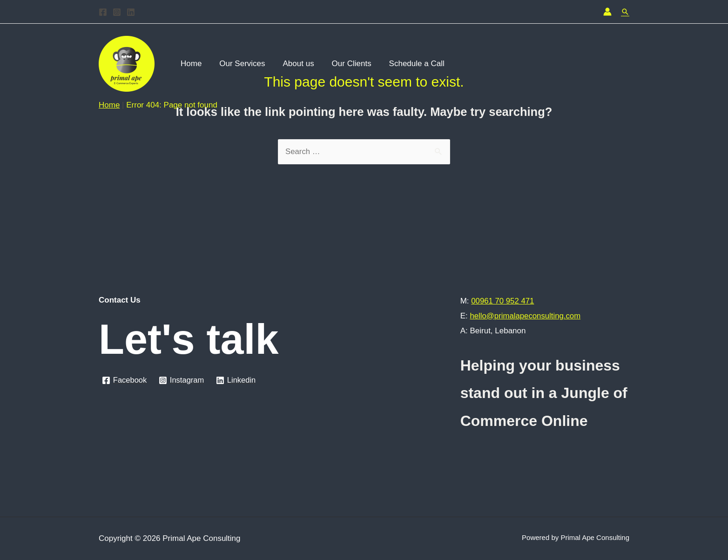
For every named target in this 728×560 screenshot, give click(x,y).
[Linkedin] (131, 12)
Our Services (239, 64)
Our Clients (345, 64)
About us (294, 64)
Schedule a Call (408, 64)
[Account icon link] (607, 12)
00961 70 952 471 (503, 301)
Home (190, 64)
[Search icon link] (625, 12)
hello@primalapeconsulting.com (526, 316)
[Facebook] (103, 12)
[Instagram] (117, 12)
